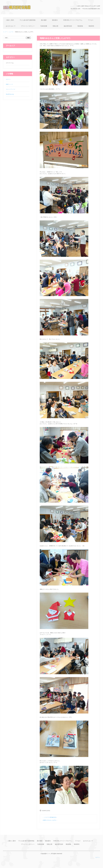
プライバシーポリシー (28, 26)
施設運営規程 (68, 26)
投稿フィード (9, 84)
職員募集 (80, 26)
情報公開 (55, 26)
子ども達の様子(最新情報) (28, 20)
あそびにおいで (11, 26)
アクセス (91, 20)
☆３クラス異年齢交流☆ (50, 817)
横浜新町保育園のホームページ (19, 12)
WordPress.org (10, 94)
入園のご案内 (10, 20)
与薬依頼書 (44, 26)
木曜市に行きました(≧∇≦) (50, 820)
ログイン (8, 79)
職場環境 (91, 26)
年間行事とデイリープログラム (73, 20)
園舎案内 (55, 20)
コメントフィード (11, 89)
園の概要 (44, 20)
